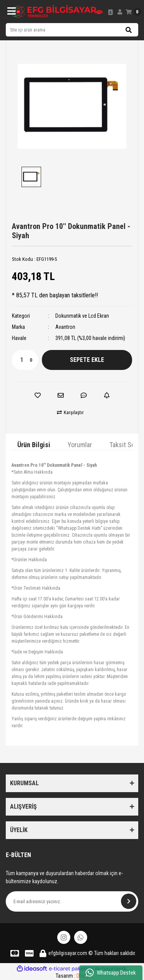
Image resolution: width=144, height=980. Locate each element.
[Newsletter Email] (72, 901)
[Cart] (133, 12)
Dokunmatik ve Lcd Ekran (82, 316)
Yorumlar (80, 445)
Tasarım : (72, 976)
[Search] (72, 30)
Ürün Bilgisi (34, 445)
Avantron (65, 327)
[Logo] (55, 12)
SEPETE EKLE (87, 360)
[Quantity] (25, 360)
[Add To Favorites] (38, 395)
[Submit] (129, 901)
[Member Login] (120, 12)
